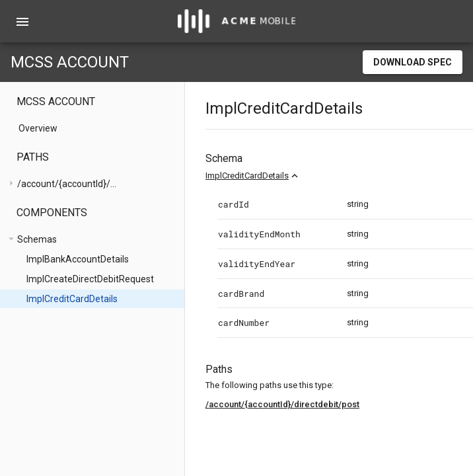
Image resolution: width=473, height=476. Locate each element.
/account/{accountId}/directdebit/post (282, 404)
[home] (236, 21)
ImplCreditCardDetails (247, 176)
